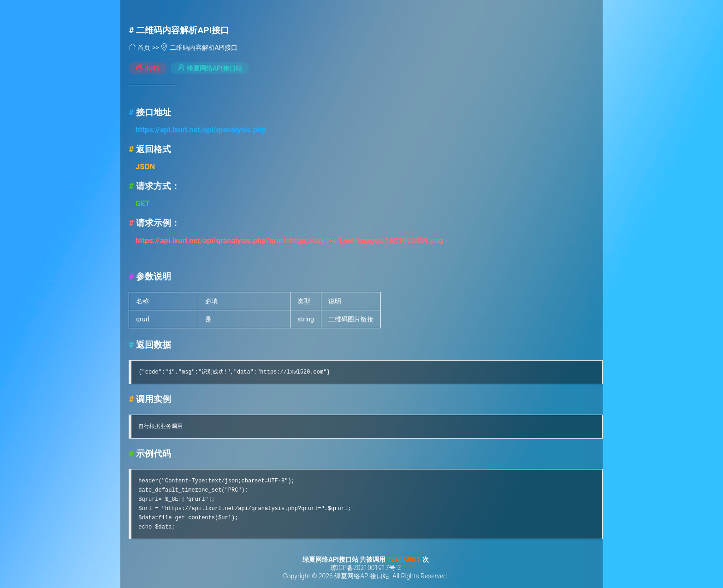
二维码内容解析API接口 (183, 30)
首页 (140, 48)
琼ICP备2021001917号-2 (366, 568)
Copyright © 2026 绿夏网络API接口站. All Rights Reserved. (366, 576)
